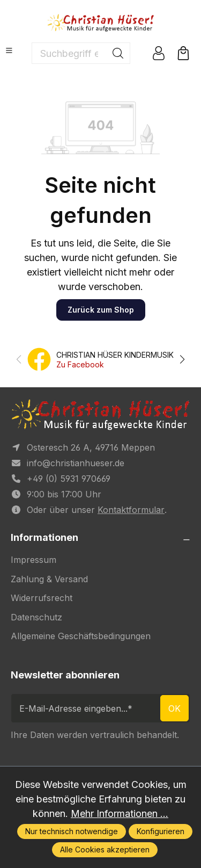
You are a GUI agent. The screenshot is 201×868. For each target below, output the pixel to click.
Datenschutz (36, 617)
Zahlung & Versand (49, 579)
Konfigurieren (161, 831)
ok (174, 708)
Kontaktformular (131, 510)
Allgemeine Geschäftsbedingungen (81, 636)
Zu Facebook (80, 364)
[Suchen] (118, 53)
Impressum (33, 560)
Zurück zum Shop (101, 310)
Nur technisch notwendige (72, 831)
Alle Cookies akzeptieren (105, 849)
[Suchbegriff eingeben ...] (69, 53)
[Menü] (9, 50)
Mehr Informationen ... (120, 813)
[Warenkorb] (183, 53)
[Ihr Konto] (159, 53)
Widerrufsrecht (42, 598)
